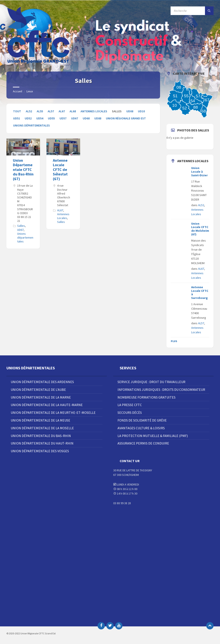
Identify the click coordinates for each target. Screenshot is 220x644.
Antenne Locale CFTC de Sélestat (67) (60, 170)
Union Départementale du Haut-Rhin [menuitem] (42, 443)
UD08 (130, 111)
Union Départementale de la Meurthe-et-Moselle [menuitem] (53, 413)
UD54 (40, 118)
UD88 (98, 118)
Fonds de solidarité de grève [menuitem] (142, 420)
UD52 (28, 118)
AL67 (62, 111)
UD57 (63, 118)
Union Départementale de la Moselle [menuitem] (42, 428)
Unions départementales (31, 125)
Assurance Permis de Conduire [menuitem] (143, 443)
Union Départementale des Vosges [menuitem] (40, 451)
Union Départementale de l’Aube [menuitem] (38, 390)
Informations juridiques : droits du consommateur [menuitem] (161, 390)
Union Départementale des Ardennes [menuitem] (42, 382)
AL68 (73, 111)
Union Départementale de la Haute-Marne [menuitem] (47, 405)
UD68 (86, 118)
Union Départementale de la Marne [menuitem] (41, 397)
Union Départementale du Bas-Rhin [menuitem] (41, 436)
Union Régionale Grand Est (126, 118)
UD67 (75, 118)
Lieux (30, 91)
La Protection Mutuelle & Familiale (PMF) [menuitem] (153, 436)
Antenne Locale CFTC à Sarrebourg (200, 292)
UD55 (51, 118)
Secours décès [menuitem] (130, 413)
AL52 (29, 111)
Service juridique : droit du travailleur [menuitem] (151, 382)
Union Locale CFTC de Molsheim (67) (200, 229)
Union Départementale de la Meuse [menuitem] (40, 420)
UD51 (17, 118)
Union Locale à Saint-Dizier (199, 172)
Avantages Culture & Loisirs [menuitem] (141, 428)
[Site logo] (39, 63)
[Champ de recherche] (192, 11)
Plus (174, 341)
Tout (17, 111)
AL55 (40, 111)
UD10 (141, 111)
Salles (21, 226)
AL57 (51, 111)
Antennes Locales (94, 111)
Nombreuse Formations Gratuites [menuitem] (147, 397)
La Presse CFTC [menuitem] (130, 405)
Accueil (18, 91)
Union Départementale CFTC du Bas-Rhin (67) (23, 170)
